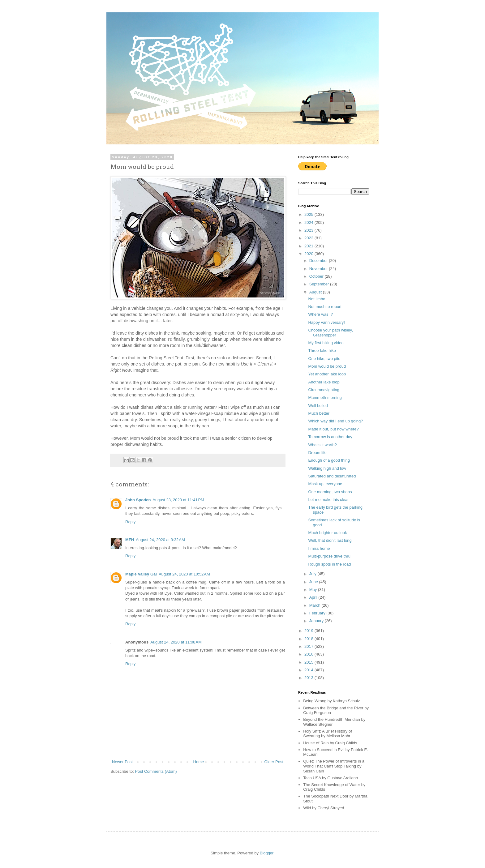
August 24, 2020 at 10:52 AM (184, 574)
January (317, 621)
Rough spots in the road (329, 564)
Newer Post (122, 762)
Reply (130, 522)
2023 (309, 230)
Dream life (317, 453)
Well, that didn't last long (330, 540)
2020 (309, 254)
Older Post (274, 762)
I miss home (319, 548)
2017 (309, 646)
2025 (309, 214)
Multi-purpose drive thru (329, 556)
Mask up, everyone (325, 484)
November (319, 269)
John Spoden (138, 500)
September (320, 284)
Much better (319, 413)
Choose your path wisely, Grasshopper (330, 333)
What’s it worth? (322, 445)
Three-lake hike (322, 351)
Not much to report (325, 307)
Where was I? (320, 314)
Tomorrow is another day (330, 437)
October (317, 276)
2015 (309, 662)
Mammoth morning (325, 398)
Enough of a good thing (329, 460)
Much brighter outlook (327, 533)
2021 (309, 246)
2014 (309, 670)
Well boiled (318, 406)
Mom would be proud (327, 366)
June (314, 582)
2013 (309, 678)
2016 (309, 654)
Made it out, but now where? (333, 429)
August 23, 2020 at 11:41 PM (178, 500)
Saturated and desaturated (332, 476)
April (314, 597)
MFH (130, 540)
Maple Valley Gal (141, 574)
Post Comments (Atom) (156, 771)
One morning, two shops (330, 492)
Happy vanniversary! (326, 322)
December (319, 261)
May (314, 590)
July (313, 574)
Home (199, 762)
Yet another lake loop (327, 374)
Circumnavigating (324, 390)
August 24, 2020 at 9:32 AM (160, 540)
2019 (309, 631)
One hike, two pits (324, 359)
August (316, 292)
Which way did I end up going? (335, 421)
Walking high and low (327, 468)
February (318, 613)
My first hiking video (326, 343)
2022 (309, 238)
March (315, 605)
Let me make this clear (328, 500)
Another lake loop (324, 382)
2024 (309, 222)
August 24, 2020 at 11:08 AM (176, 642)
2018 (309, 639)
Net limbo (317, 299)
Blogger (267, 853)
